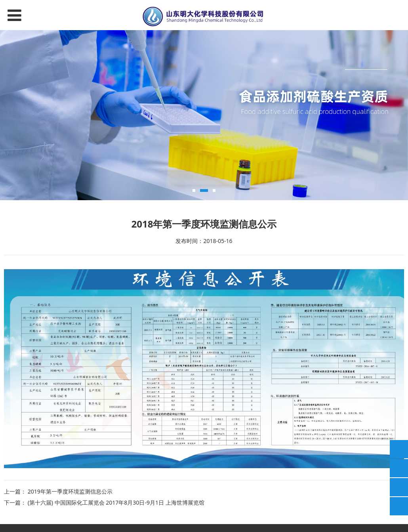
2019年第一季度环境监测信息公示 (70, 491)
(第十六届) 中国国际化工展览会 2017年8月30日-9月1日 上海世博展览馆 (116, 502)
